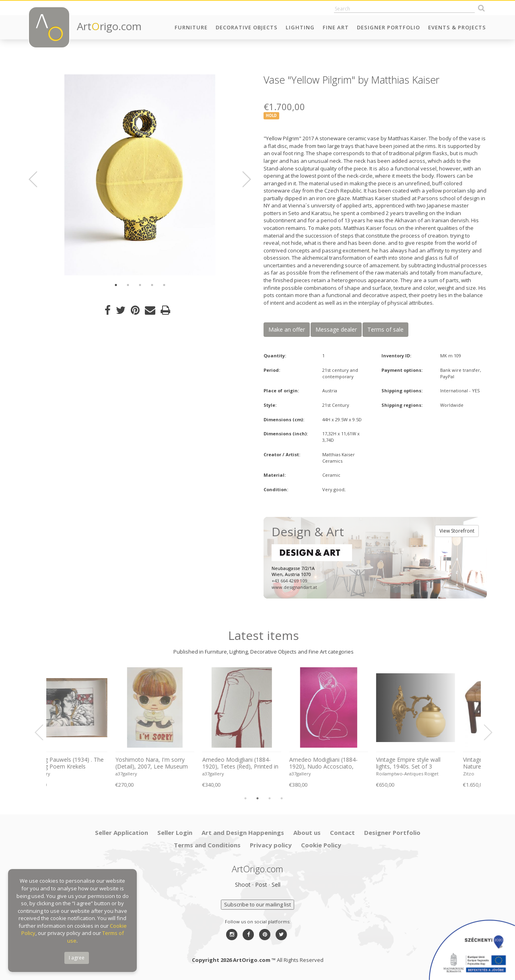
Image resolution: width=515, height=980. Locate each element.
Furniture (191, 27)
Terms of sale (385, 329)
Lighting (300, 27)
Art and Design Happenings (243, 832)
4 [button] (152, 285)
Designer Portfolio (388, 27)
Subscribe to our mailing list (257, 904)
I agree (77, 958)
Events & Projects (457, 27)
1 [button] (116, 285)
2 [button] (128, 285)
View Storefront (457, 531)
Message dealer (336, 329)
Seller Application (122, 832)
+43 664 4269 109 (289, 581)
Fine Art (336, 27)
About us (307, 832)
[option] (140, 175)
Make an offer (287, 329)
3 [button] (140, 285)
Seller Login (175, 832)
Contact (342, 832)
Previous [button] (38, 179)
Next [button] (242, 179)
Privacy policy (271, 845)
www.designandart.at (294, 587)
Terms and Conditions (207, 845)
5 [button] (164, 285)
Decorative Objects (247, 27)
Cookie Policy (321, 845)
